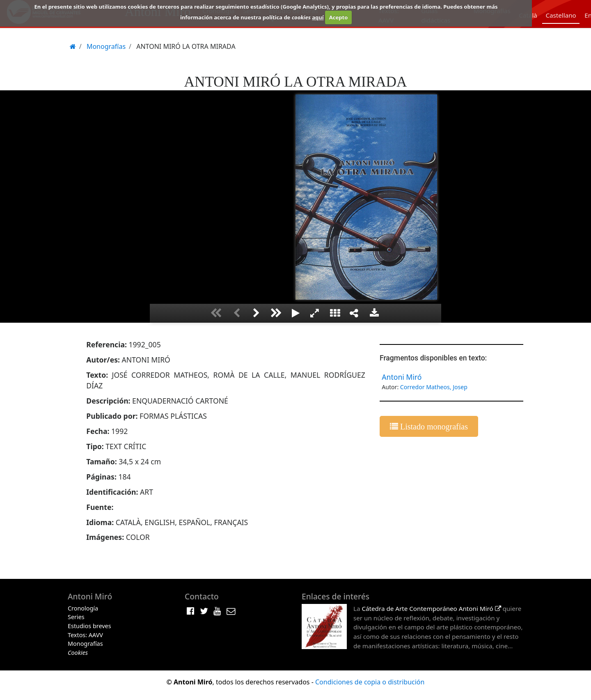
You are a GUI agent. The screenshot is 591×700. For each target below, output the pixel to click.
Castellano (561, 15)
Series (76, 617)
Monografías (85, 644)
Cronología (83, 608)
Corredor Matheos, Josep (434, 387)
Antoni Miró (402, 377)
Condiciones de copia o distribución (370, 682)
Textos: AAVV (85, 635)
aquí (318, 17)
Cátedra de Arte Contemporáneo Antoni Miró (431, 608)
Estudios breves (89, 626)
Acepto (338, 17)
